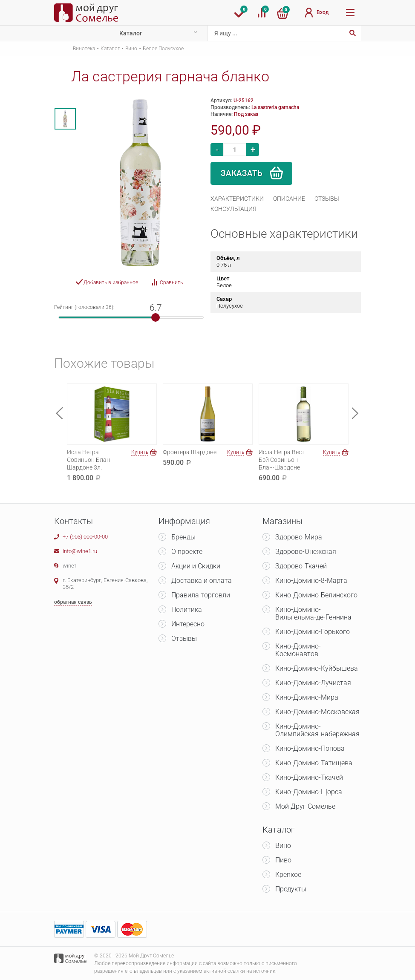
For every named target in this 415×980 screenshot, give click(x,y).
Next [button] (355, 413)
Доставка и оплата (202, 581)
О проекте (187, 552)
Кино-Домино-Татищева (314, 763)
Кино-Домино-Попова (310, 748)
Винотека (84, 49)
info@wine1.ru (80, 551)
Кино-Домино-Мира (307, 697)
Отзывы (184, 638)
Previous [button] (60, 413)
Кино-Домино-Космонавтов (298, 650)
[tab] (237, 199)
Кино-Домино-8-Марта (311, 581)
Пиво (283, 860)
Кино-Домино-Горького (313, 632)
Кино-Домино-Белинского (316, 595)
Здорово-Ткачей (301, 566)
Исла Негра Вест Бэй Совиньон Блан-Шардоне (282, 460)
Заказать (242, 173)
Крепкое (288, 875)
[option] (65, 119)
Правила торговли (201, 595)
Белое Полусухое (163, 49)
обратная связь (73, 602)
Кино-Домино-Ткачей (309, 777)
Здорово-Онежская (306, 552)
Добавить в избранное (111, 282)
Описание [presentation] (289, 199)
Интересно (188, 624)
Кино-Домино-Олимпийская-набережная (317, 730)
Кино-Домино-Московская (317, 712)
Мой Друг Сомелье (305, 806)
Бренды (183, 537)
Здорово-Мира (299, 537)
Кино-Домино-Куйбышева (317, 668)
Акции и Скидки (196, 566)
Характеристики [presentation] (237, 199)
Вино (131, 49)
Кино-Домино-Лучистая (313, 683)
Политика (187, 610)
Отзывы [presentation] (327, 199)
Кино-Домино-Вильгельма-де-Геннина (313, 613)
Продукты (291, 889)
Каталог (131, 33)
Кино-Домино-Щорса (309, 792)
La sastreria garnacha (275, 107)
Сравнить (171, 282)
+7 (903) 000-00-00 (85, 537)
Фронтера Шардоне (190, 452)
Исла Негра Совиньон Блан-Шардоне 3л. (89, 460)
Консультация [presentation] (233, 209)
